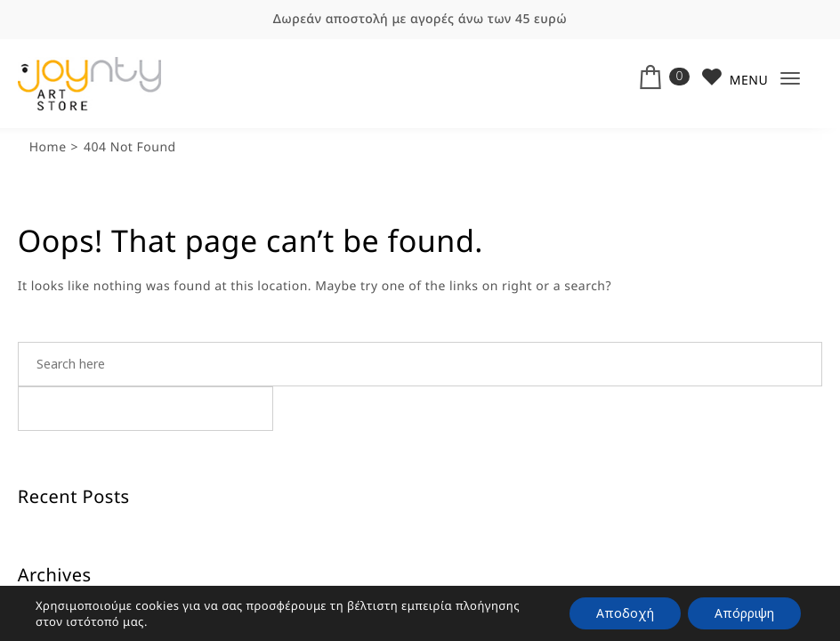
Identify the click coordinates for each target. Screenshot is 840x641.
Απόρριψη (744, 613)
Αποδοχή (625, 613)
